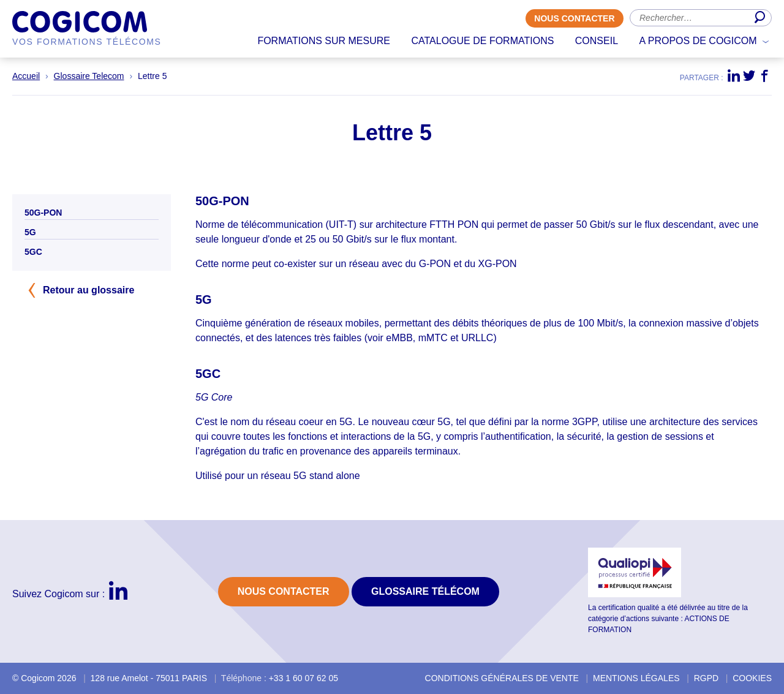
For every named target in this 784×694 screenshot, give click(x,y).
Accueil (26, 76)
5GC (33, 252)
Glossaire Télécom (425, 591)
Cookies (752, 678)
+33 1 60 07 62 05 (303, 678)
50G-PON (43, 213)
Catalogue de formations (482, 41)
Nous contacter (574, 18)
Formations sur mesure (324, 41)
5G (30, 232)
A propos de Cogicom (698, 41)
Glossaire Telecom (89, 76)
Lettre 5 (152, 76)
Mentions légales (636, 678)
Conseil (597, 41)
